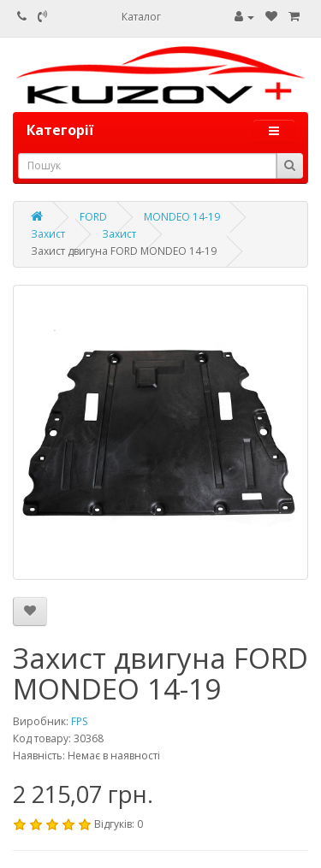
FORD (93, 217)
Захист (48, 234)
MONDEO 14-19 (182, 217)
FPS (79, 721)
